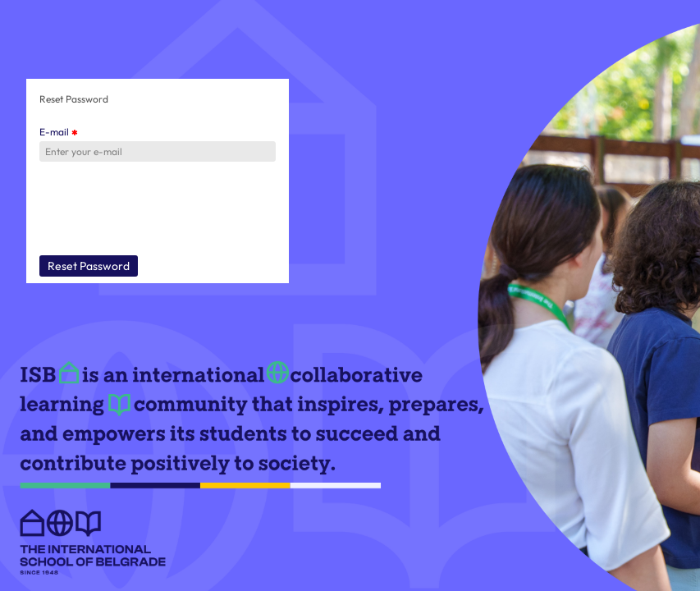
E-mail (58, 132)
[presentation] (164, 210)
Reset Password (89, 266)
